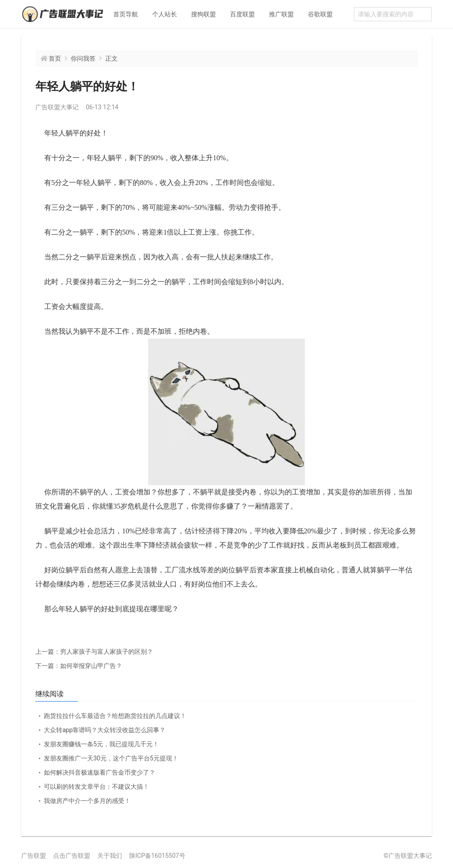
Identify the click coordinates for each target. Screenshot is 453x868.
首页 (55, 58)
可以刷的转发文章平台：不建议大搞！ (96, 787)
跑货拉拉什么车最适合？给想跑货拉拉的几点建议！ (115, 716)
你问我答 (83, 58)
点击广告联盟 (72, 856)
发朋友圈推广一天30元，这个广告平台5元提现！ (111, 758)
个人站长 (165, 14)
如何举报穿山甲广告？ (79, 666)
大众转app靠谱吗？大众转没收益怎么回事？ (105, 730)
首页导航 (126, 14)
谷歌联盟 (320, 14)
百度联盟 (242, 14)
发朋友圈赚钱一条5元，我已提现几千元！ (101, 744)
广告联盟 (34, 856)
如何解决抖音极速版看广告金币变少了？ (100, 772)
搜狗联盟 (203, 14)
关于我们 (110, 856)
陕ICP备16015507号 (157, 856)
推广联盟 (281, 14)
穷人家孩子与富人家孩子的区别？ (94, 652)
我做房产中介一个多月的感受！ (87, 801)
